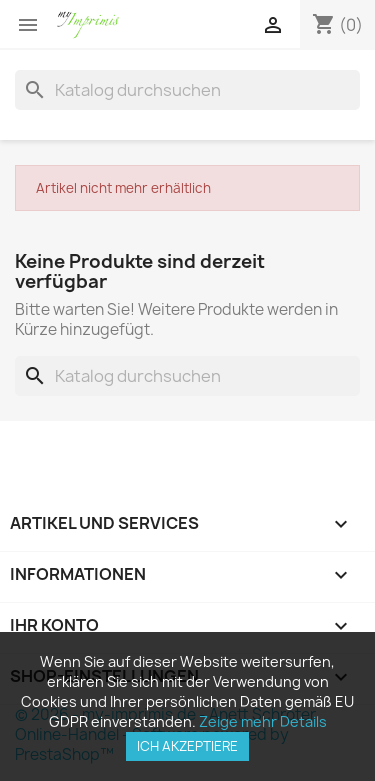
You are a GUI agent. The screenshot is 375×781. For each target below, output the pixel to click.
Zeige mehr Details (263, 721)
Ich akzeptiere (187, 746)
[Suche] (187, 90)
